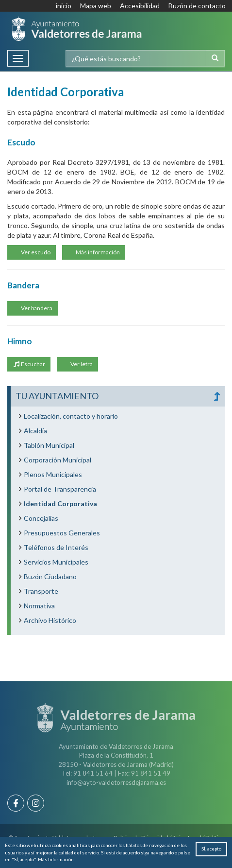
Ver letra (81, 364)
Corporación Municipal (58, 460)
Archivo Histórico (50, 620)
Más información (97, 252)
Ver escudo (35, 252)
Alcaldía (35, 431)
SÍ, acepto (211, 849)
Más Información (56, 859)
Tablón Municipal (49, 445)
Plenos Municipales (53, 474)
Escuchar (29, 364)
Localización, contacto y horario (71, 416)
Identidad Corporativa (60, 504)
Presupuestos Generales (62, 533)
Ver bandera (36, 308)
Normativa (39, 606)
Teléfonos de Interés (56, 547)
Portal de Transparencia (60, 489)
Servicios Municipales (56, 562)
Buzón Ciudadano (50, 576)
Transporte (41, 591)
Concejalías (41, 518)
